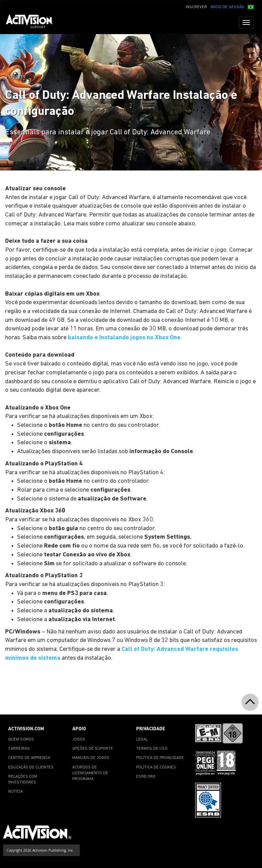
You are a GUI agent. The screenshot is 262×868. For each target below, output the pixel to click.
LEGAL (142, 739)
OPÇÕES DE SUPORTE (93, 749)
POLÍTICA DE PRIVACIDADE (160, 758)
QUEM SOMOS (21, 739)
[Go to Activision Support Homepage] (33, 23)
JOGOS (79, 739)
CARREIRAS (19, 749)
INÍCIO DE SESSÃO (227, 7)
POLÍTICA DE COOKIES (156, 767)
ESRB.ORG (146, 777)
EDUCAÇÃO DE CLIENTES (31, 767)
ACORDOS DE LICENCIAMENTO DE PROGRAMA (90, 773)
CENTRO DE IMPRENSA (29, 758)
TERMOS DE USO (152, 749)
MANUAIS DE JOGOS (91, 758)
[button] (251, 6)
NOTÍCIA (16, 792)
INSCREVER (196, 7)
